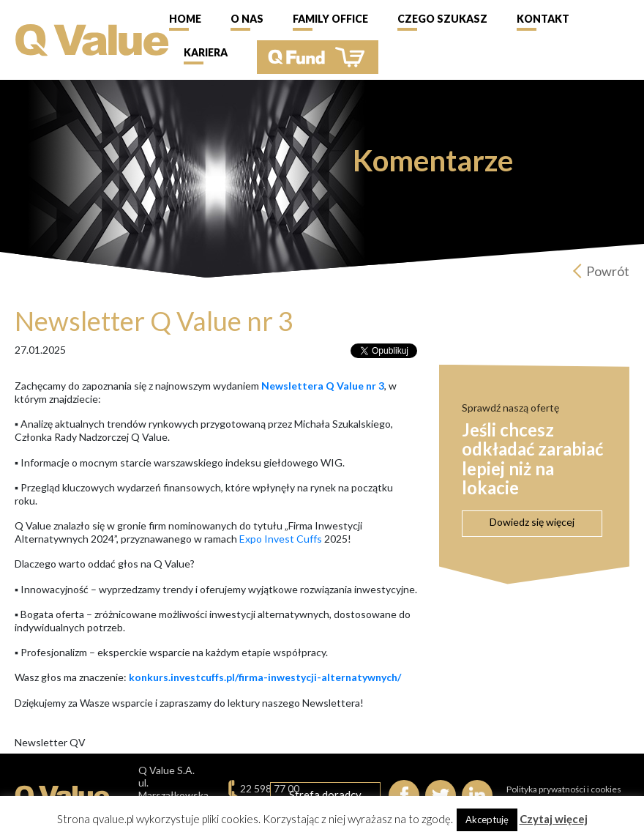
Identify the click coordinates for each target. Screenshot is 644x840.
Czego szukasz (442, 19)
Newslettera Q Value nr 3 (323, 386)
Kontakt (543, 19)
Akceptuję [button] (487, 819)
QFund (318, 57)
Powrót (608, 271)
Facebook (404, 795)
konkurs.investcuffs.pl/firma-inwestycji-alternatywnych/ (265, 677)
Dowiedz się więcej (532, 522)
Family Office (330, 19)
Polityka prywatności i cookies (564, 789)
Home (185, 19)
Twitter (441, 795)
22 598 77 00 (270, 788)
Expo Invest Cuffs (281, 539)
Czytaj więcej (554, 819)
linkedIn (477, 795)
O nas (247, 19)
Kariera (206, 52)
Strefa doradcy (325, 795)
